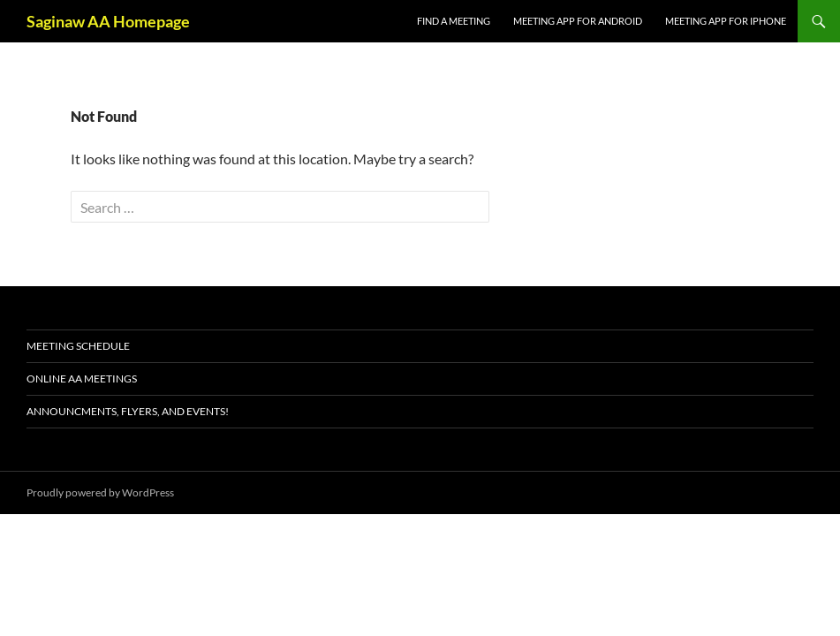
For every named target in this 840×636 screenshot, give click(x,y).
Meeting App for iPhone (726, 21)
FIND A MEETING (454, 21)
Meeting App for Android (578, 21)
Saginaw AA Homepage (108, 21)
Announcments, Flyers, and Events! (128, 411)
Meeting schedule (78, 346)
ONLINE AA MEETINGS (82, 379)
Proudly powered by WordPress (100, 492)
